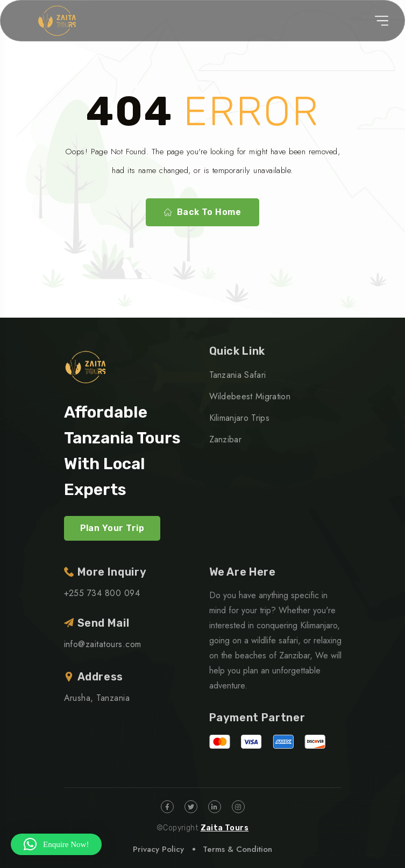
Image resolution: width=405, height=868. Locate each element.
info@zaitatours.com (103, 644)
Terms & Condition (237, 849)
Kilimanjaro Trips (239, 418)
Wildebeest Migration (250, 396)
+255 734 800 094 (102, 593)
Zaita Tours (225, 828)
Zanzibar (226, 439)
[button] (56, 844)
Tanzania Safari (238, 375)
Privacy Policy (158, 849)
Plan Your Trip (112, 528)
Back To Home (203, 212)
